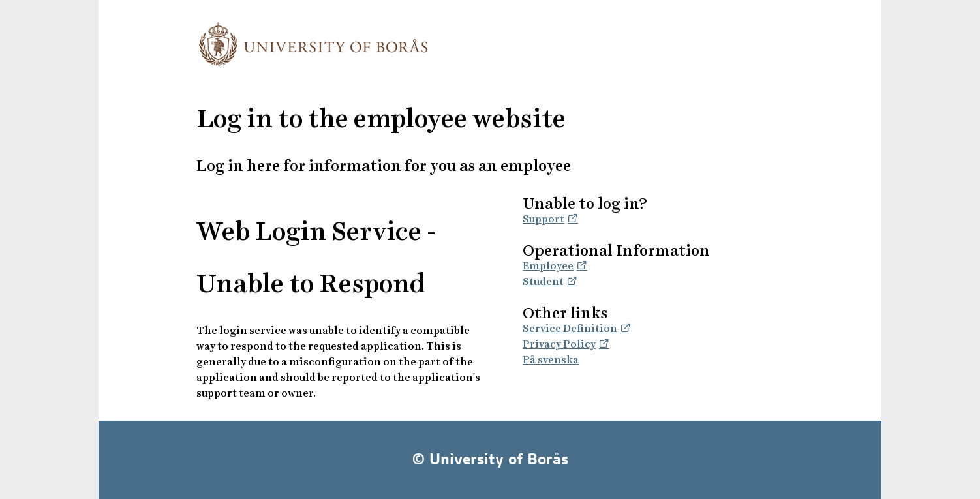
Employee (548, 266)
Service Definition (570, 328)
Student (543, 281)
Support (544, 219)
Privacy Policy (559, 344)
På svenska (551, 360)
